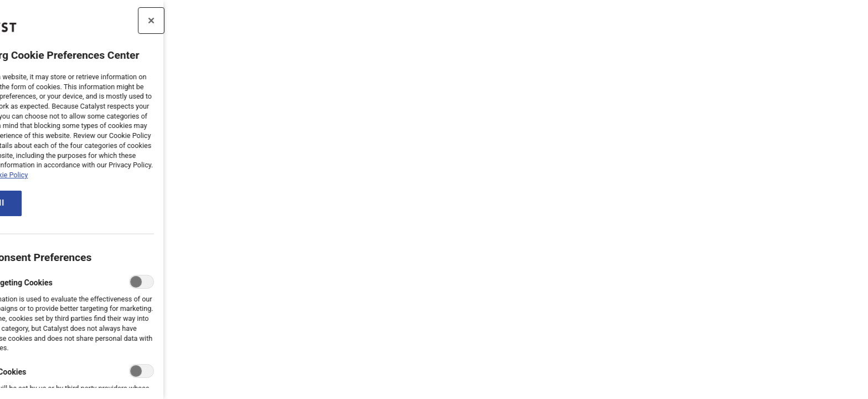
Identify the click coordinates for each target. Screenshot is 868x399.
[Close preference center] (121, 21)
